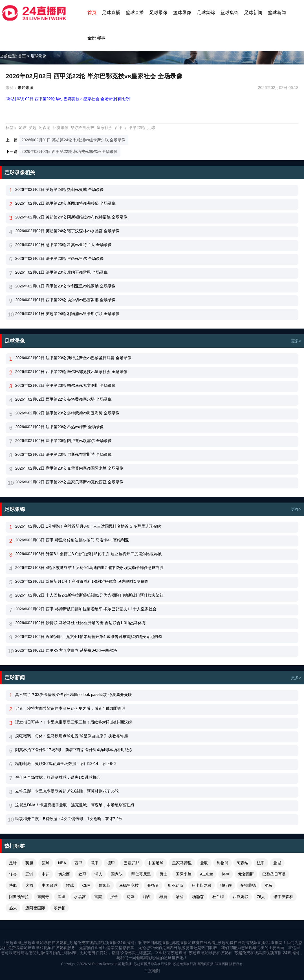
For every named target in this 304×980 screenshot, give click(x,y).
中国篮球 (50, 885)
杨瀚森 (198, 897)
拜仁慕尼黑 (141, 874)
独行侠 (226, 885)
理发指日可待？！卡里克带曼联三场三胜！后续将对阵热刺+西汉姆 (74, 722)
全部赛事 (96, 38)
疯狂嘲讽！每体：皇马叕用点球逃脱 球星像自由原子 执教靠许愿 (72, 736)
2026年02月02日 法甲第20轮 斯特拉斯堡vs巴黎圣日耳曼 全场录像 (73, 358)
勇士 (163, 874)
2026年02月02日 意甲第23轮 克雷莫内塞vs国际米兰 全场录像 (69, 468)
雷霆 (98, 897)
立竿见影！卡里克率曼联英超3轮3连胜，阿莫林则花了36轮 (67, 791)
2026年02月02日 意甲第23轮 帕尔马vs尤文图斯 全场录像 (65, 385)
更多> (296, 341)
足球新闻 (253, 13)
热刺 (226, 874)
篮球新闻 (277, 13)
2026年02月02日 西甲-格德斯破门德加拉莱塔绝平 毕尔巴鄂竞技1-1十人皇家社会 (86, 609)
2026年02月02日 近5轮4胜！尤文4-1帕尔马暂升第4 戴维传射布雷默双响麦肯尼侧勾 (89, 637)
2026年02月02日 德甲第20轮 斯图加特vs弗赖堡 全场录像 (65, 203)
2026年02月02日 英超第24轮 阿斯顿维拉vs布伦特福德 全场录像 (71, 217)
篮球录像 (182, 13)
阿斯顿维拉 (19, 897)
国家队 (117, 874)
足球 (23, 128)
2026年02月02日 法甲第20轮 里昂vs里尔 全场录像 (60, 258)
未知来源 (25, 88)
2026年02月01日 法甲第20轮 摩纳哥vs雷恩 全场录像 (61, 272)
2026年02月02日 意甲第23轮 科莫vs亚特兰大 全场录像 (63, 245)
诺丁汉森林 (283, 897)
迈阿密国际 (35, 908)
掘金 (114, 897)
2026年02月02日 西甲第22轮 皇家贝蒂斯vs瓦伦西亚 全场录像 (69, 482)
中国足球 (156, 863)
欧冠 (82, 874)
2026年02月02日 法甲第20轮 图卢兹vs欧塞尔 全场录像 (63, 441)
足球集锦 (206, 13)
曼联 (204, 863)
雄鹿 (163, 897)
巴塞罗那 (131, 863)
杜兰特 (218, 897)
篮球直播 (135, 13)
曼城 (277, 863)
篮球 (46, 863)
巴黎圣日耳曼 (274, 874)
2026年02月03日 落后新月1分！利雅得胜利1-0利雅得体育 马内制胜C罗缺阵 (82, 581)
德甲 (111, 863)
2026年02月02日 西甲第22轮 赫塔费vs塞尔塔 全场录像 (70, 151)
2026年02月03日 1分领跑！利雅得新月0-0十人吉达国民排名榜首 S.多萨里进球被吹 (88, 526)
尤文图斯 (246, 874)
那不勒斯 (175, 885)
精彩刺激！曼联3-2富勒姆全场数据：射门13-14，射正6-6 (65, 764)
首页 (92, 13)
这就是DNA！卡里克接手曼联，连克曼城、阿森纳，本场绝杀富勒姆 (75, 805)
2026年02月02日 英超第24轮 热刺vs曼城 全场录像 (60, 189)
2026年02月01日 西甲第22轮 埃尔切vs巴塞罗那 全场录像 (65, 300)
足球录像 (158, 13)
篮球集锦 (230, 13)
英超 (33, 128)
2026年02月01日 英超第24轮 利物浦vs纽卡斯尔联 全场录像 (74, 140)
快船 (13, 885)
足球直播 (111, 13)
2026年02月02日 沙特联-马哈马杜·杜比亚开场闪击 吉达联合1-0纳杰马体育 (81, 623)
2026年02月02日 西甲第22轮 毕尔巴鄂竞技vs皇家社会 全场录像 (71, 372)
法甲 (261, 863)
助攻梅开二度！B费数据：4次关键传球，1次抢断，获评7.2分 (69, 819)
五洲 (29, 874)
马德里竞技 (129, 885)
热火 (13, 908)
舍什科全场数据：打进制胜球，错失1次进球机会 (58, 777)
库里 (61, 897)
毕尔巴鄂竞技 (83, 128)
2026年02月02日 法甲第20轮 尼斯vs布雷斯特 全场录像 (63, 454)
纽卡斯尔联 (202, 885)
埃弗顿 (60, 908)
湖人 (98, 874)
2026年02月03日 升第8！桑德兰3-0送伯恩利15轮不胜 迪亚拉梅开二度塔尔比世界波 (89, 554)
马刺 (131, 897)
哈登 (180, 897)
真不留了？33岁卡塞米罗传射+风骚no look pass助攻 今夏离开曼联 (74, 695)
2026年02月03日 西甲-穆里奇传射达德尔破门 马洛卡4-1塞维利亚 (72, 540)
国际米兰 (184, 874)
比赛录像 (61, 128)
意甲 (95, 863)
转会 (13, 874)
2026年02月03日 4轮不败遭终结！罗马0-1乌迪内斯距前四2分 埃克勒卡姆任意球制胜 (89, 568)
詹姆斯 (105, 885)
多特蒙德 (248, 885)
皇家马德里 (182, 863)
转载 (70, 885)
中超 (46, 874)
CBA (86, 885)
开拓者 (153, 885)
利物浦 (223, 863)
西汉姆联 (241, 897)
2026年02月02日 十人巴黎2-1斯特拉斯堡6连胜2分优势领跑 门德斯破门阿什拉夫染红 (89, 595)
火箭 (29, 885)
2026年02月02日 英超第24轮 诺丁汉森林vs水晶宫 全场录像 (67, 231)
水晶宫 (80, 897)
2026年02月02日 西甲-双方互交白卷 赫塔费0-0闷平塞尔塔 (66, 650)
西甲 (119, 128)
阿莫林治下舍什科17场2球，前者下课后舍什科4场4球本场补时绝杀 (74, 750)
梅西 (147, 897)
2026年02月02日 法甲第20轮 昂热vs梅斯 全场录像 (60, 427)
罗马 (268, 885)
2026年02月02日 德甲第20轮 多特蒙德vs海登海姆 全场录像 (67, 413)
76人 (261, 897)
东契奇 (43, 897)
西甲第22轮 (135, 128)
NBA (62, 863)
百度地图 (152, 971)
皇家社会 (105, 128)
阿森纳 (45, 128)
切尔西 (64, 874)
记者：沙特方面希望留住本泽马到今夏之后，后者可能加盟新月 (71, 708)
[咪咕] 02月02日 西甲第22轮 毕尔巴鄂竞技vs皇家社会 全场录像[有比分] (68, 99)
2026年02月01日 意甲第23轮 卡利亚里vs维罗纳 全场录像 (65, 286)
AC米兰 (207, 874)
